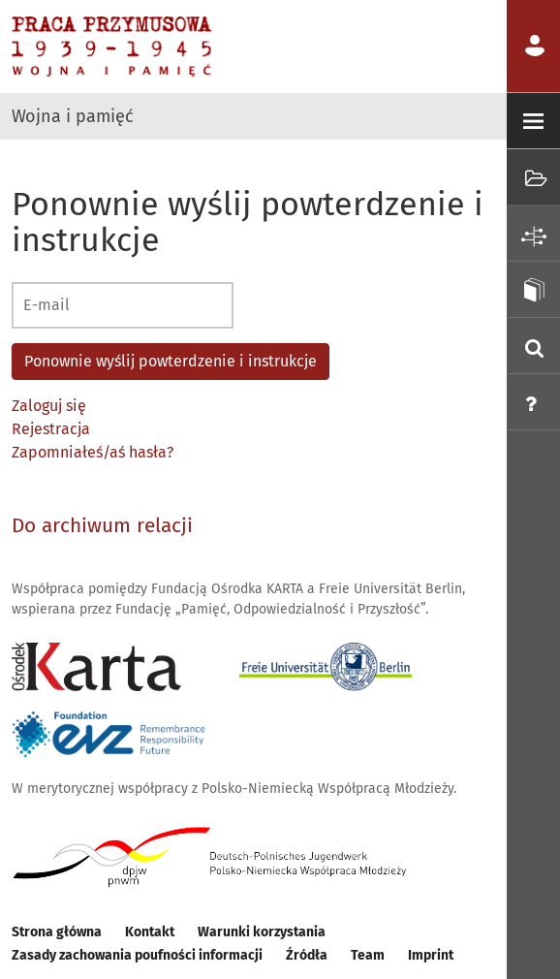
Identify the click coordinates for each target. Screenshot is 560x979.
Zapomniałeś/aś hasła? (93, 452)
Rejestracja (51, 429)
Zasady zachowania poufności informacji (137, 955)
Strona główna (57, 932)
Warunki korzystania (262, 932)
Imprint (431, 955)
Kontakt (150, 932)
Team (368, 955)
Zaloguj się (49, 406)
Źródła (307, 955)
